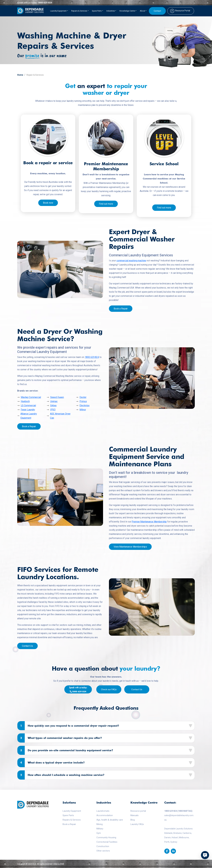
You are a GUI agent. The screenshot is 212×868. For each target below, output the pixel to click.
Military (100, 829)
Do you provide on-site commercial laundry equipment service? (65, 750)
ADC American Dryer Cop (60, 416)
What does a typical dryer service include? (51, 763)
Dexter (83, 397)
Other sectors (103, 851)
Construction (103, 846)
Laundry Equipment (72, 811)
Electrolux (85, 405)
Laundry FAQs (137, 824)
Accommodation (105, 815)
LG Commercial (28, 405)
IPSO (53, 410)
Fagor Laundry (28, 410)
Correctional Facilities (107, 842)
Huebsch (25, 401)
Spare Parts (68, 815)
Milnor (83, 410)
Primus (83, 401)
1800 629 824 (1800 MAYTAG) (178, 811)
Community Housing (106, 837)
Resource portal (138, 811)
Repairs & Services (72, 820)
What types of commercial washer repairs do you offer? (60, 738)
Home (20, 75)
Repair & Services (35, 75)
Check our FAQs (109, 689)
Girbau (53, 405)
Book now (48, 203)
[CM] (62, 864)
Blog (133, 820)
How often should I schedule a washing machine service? (61, 775)
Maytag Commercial (31, 397)
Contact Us (27, 646)
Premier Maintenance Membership (149, 522)
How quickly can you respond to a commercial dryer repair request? (68, 726)
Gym (99, 833)
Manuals (134, 815)
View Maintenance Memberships (130, 547)
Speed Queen (57, 397)
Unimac (54, 401)
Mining (100, 824)
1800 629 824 (45, 3)
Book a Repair (121, 309)
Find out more (106, 204)
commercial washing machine (131, 261)
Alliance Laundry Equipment (29, 416)
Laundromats (103, 811)
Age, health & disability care (110, 820)
